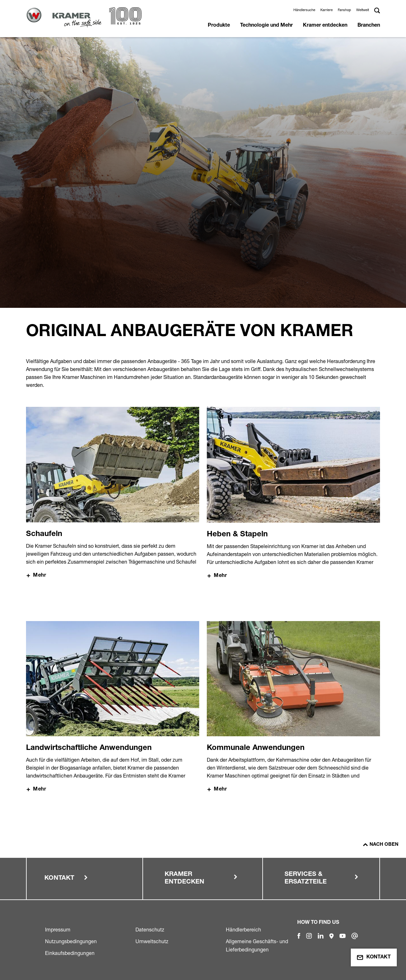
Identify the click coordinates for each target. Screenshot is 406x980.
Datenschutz (150, 930)
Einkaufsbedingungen (70, 953)
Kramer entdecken (325, 26)
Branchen (369, 26)
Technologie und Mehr (266, 26)
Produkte (219, 26)
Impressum (58, 930)
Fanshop (344, 10)
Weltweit (363, 10)
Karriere (327, 10)
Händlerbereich (243, 930)
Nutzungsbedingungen (71, 941)
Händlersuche (304, 10)
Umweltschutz (152, 941)
